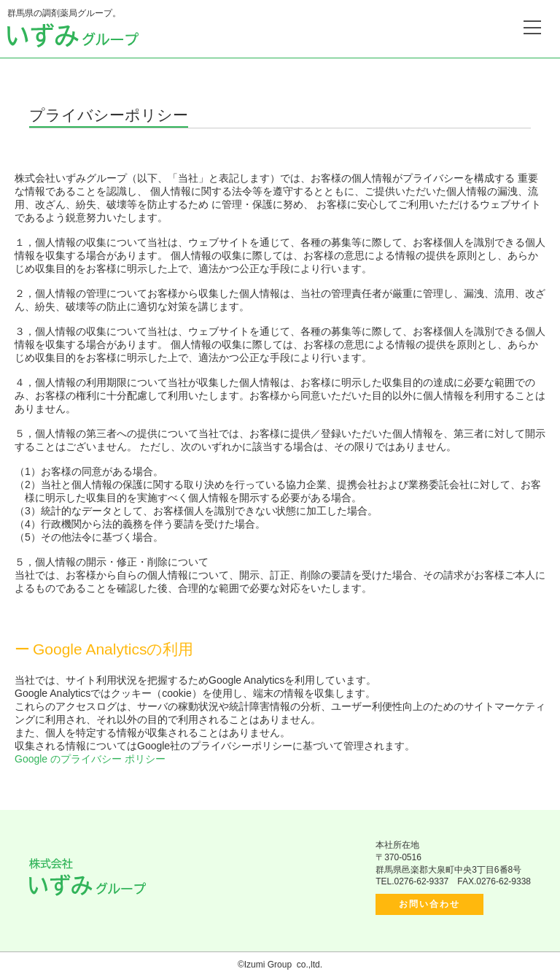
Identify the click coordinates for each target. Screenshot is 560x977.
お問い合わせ (429, 904)
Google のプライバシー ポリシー (90, 759)
